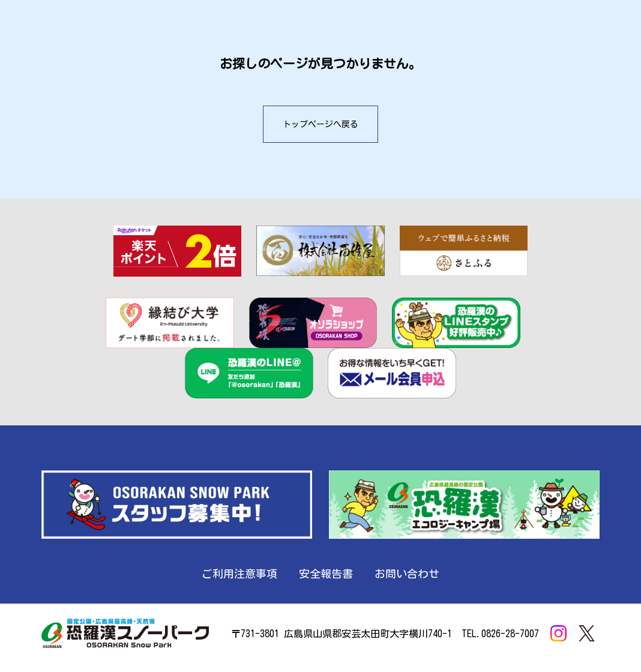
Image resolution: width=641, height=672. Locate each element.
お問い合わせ (407, 574)
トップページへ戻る (320, 124)
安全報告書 (326, 574)
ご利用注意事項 (239, 574)
